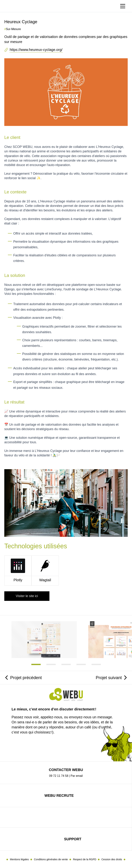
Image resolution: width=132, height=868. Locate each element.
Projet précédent (26, 678)
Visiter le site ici (27, 596)
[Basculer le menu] (123, 6)
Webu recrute (59, 796)
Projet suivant (109, 678)
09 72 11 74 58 (59, 776)
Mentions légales (19, 859)
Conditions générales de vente (51, 859)
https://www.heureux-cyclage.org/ (36, 50)
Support (73, 839)
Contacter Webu (66, 770)
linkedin (70, 817)
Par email (77, 776)
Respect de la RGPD (85, 859)
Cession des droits (112, 859)
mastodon (62, 817)
